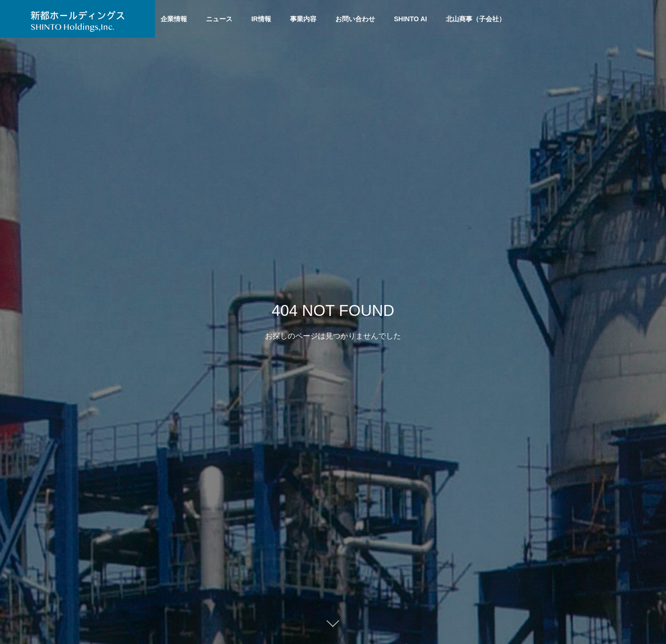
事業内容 (303, 19)
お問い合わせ (355, 19)
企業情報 (174, 19)
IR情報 (261, 19)
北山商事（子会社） (476, 19)
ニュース (219, 19)
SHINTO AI (410, 19)
